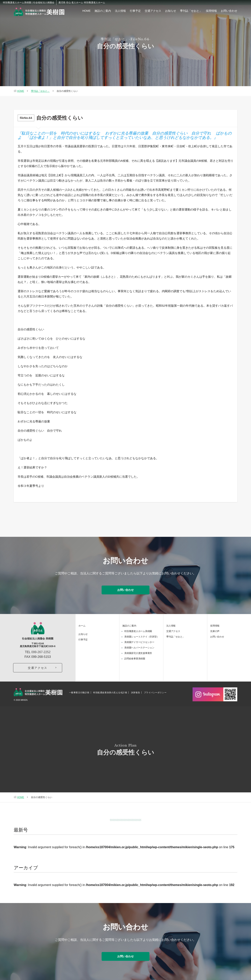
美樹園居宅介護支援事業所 (138, 653)
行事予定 (135, 11)
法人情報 (120, 11)
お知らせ (171, 11)
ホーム (82, 625)
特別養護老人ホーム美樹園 (138, 631)
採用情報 (211, 11)
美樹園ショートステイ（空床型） (142, 636)
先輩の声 (215, 631)
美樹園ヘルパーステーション (139, 647)
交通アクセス (153, 11)
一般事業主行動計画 (79, 692)
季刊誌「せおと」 (191, 11)
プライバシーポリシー (155, 692)
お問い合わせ (229, 11)
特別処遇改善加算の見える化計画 (110, 692)
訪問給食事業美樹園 (135, 658)
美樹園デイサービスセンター (139, 642)
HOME (86, 11)
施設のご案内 (103, 11)
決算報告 (136, 692)
